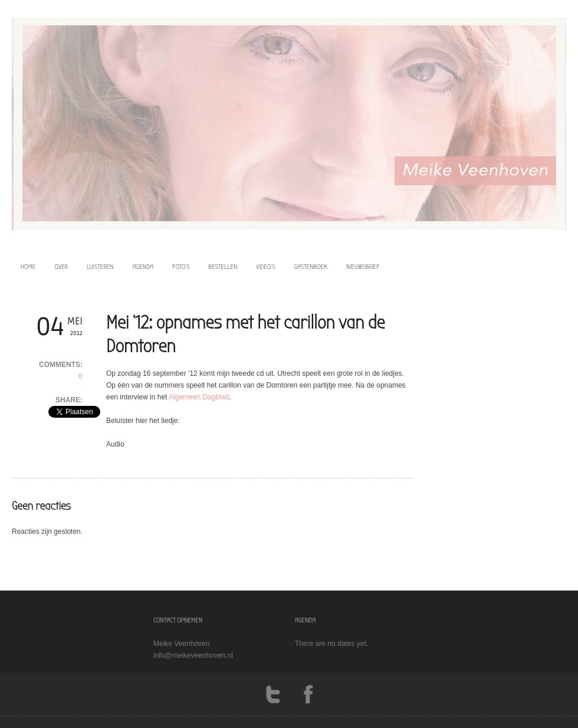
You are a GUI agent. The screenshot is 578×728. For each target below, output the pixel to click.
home (28, 267)
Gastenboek (311, 267)
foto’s (181, 267)
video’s (265, 267)
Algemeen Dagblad (199, 397)
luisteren (100, 267)
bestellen (223, 267)
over (62, 267)
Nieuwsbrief (363, 267)
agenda (143, 267)
